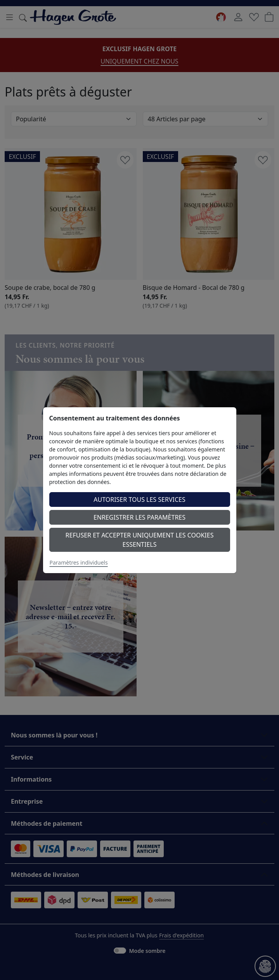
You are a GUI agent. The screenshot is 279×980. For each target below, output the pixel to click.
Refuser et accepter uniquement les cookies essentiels (140, 540)
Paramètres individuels (79, 562)
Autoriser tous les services (139, 499)
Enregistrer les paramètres (139, 517)
